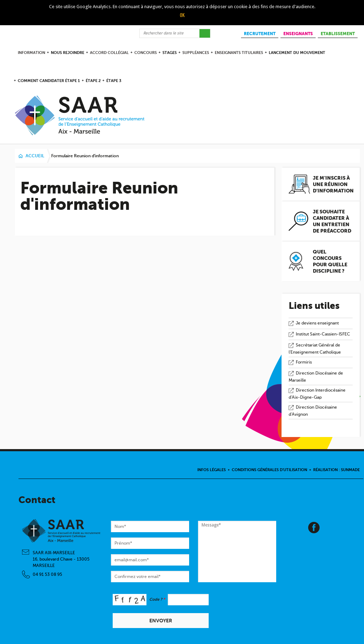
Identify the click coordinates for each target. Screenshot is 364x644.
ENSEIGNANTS (298, 34)
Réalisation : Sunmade (336, 470)
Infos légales (212, 470)
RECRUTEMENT (260, 34)
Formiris (304, 362)
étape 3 (114, 81)
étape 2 (93, 81)
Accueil (35, 156)
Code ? (157, 599)
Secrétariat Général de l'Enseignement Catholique (315, 349)
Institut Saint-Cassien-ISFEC (323, 334)
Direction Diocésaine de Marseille (316, 377)
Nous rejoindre (68, 53)
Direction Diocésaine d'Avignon (313, 411)
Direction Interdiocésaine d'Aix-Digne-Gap (317, 394)
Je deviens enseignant (317, 323)
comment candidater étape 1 (49, 81)
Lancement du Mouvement (297, 53)
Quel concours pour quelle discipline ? (330, 261)
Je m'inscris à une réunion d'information (333, 184)
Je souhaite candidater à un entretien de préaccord (332, 221)
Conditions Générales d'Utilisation (269, 470)
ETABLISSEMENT (338, 34)
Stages (170, 53)
